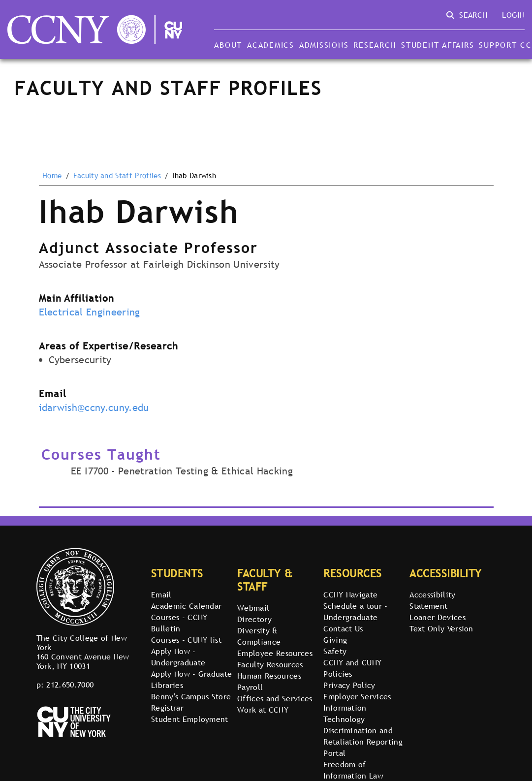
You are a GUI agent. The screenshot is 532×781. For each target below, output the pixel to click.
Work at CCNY (263, 710)
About (228, 45)
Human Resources (269, 676)
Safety (335, 651)
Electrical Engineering (90, 312)
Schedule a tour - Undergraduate (355, 611)
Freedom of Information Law (353, 770)
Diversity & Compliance (259, 636)
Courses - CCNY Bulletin (179, 623)
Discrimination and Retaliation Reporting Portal (363, 742)
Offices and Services (275, 698)
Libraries (167, 685)
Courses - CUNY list (186, 640)
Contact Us (343, 628)
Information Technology (345, 713)
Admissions (324, 45)
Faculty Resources (270, 664)
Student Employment (190, 719)
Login (513, 15)
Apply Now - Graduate (191, 674)
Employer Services (357, 696)
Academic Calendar (186, 606)
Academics (271, 45)
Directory (254, 619)
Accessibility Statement (432, 600)
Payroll (250, 687)
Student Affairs (438, 45)
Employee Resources (275, 653)
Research (375, 45)
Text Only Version (441, 628)
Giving (335, 640)
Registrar (167, 708)
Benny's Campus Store (191, 696)
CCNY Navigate (350, 594)
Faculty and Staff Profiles (117, 176)
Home (52, 176)
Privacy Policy (349, 685)
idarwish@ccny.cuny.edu (94, 407)
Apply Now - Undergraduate (178, 657)
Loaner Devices (437, 617)
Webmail (253, 608)
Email (161, 594)
